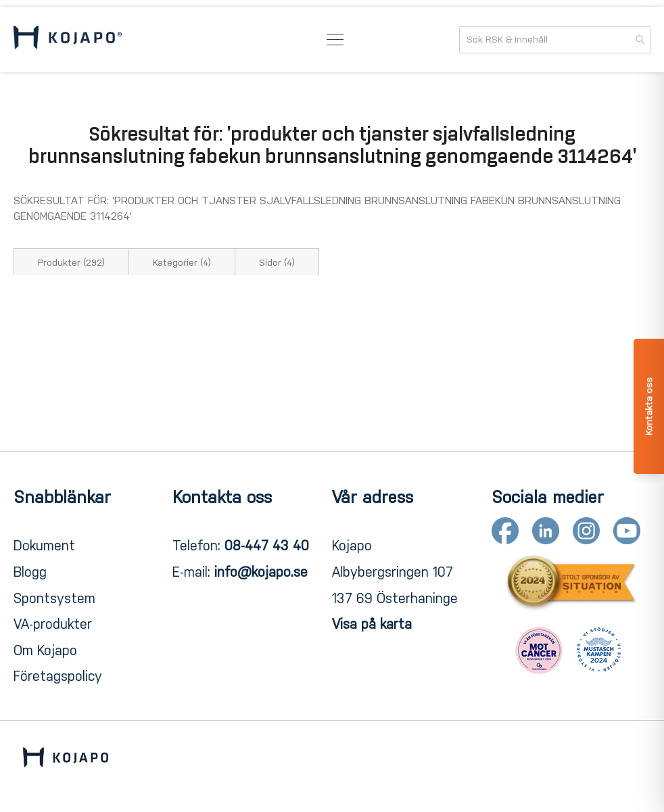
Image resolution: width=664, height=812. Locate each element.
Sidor (277, 263)
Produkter (71, 263)
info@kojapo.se (261, 572)
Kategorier (182, 263)
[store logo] (68, 40)
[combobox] (555, 40)
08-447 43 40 (267, 546)
